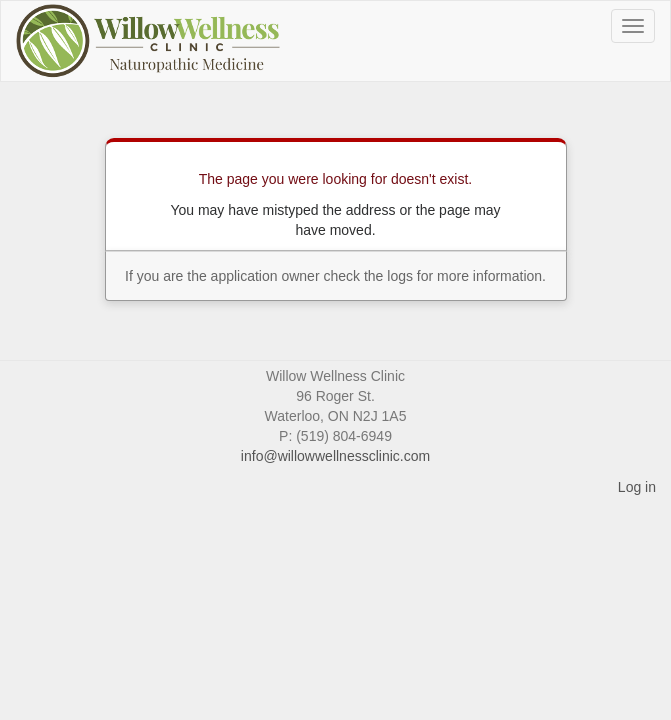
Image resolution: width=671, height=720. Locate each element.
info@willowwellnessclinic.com (335, 456)
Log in (637, 487)
